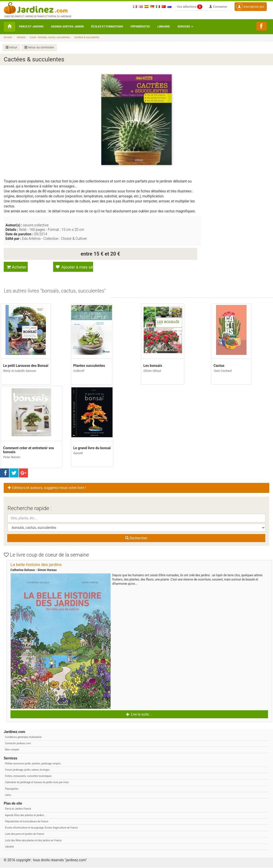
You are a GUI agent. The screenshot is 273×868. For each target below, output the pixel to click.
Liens (8, 796)
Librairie (164, 27)
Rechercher (136, 539)
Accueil (8, 37)
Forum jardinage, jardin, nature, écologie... (28, 770)
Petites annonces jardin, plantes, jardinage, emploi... (34, 764)
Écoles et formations (107, 27)
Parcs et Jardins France (18, 809)
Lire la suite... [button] (139, 715)
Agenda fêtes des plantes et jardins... (25, 816)
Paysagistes (12, 789)
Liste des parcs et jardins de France (25, 834)
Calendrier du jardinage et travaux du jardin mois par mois (37, 783)
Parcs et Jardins (31, 27)
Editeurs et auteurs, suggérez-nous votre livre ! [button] (47, 488)
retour (11, 47)
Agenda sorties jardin (67, 27)
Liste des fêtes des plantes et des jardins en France (33, 841)
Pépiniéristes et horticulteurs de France (27, 822)
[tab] (55, 292)
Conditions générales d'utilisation (23, 738)
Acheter (17, 267)
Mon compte (12, 750)
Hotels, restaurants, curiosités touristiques (28, 777)
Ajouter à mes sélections (74, 267)
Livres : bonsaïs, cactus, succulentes (50, 37)
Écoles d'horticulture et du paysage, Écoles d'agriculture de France (41, 828)
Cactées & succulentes (87, 37)
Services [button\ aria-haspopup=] (185, 27)
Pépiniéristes (140, 27)
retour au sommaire (39, 47)
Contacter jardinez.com (18, 744)
